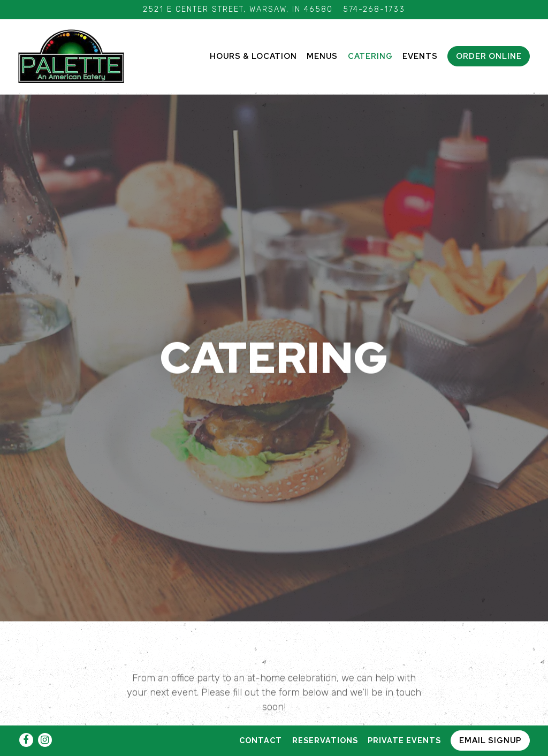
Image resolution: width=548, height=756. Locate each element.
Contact (261, 740)
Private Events (404, 740)
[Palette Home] (72, 56)
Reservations (325, 740)
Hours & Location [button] (253, 56)
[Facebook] (26, 740)
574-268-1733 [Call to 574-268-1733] (374, 9)
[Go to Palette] (238, 10)
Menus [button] (322, 56)
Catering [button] (370, 56)
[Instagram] (45, 740)
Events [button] (420, 56)
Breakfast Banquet (206, 719)
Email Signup (490, 740)
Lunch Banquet (342, 719)
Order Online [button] (489, 56)
